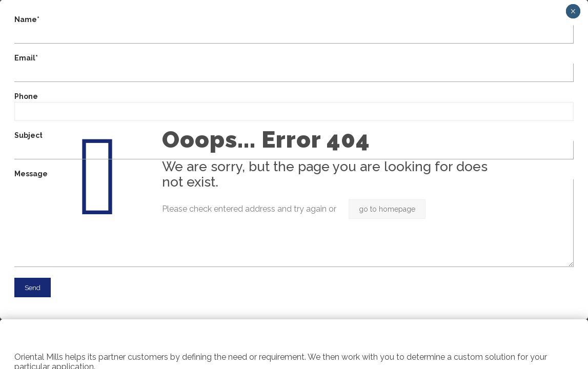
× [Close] (573, 11)
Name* (294, 29)
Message (294, 218)
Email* (294, 68)
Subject (294, 145)
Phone (294, 107)
